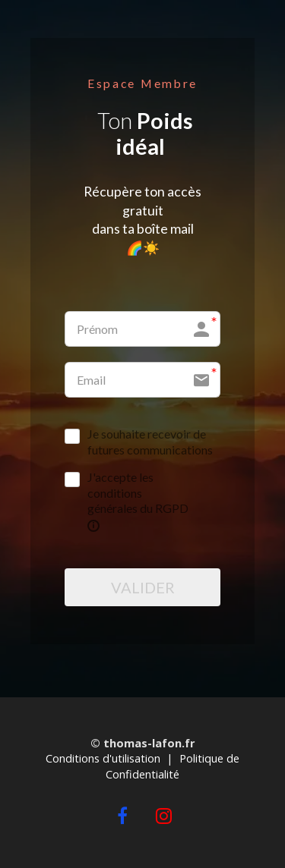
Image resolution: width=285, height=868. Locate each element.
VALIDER (143, 587)
